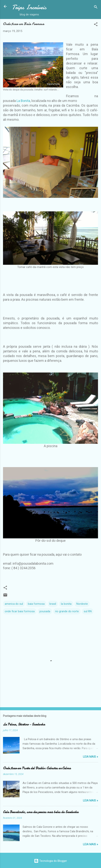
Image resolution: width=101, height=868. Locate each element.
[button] (96, 25)
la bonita (66, 604)
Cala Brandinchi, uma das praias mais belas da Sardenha (41, 812)
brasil (53, 604)
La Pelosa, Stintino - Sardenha (24, 724)
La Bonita (23, 101)
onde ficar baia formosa (20, 611)
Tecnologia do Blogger (50, 861)
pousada (45, 611)
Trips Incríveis (29, 7)
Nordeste (82, 604)
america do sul (14, 604)
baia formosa (36, 604)
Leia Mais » (90, 757)
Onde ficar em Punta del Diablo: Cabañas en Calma (37, 768)
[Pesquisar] (96, 8)
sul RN (88, 611)
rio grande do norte (67, 611)
